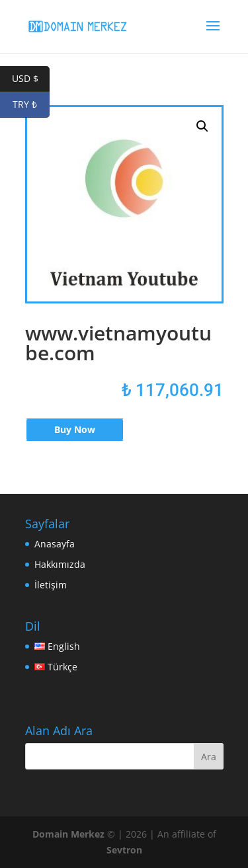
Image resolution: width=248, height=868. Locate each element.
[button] (202, 126)
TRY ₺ (31, 105)
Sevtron (124, 850)
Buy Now (75, 429)
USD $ (31, 79)
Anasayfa (55, 544)
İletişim (51, 585)
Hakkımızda (60, 564)
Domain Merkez (68, 834)
